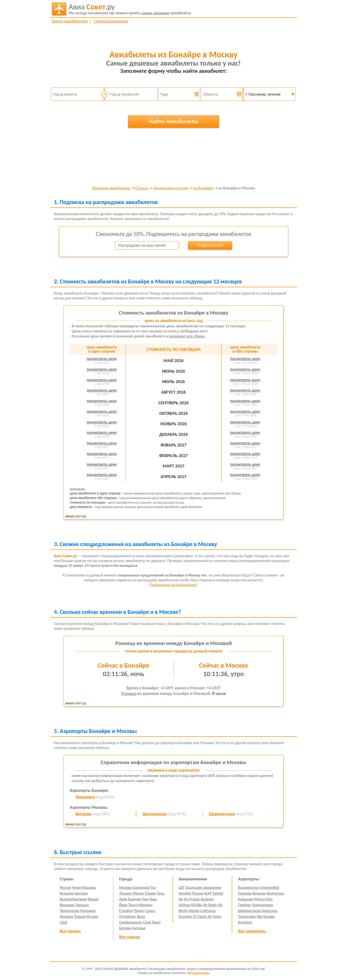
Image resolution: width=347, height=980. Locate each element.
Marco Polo (264, 899)
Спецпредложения (111, 21)
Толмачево (247, 916)
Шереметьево (222, 814)
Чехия (77, 887)
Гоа (153, 887)
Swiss (217, 916)
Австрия (81, 893)
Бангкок (134, 899)
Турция (80, 916)
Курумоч (245, 922)
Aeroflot (185, 893)
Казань (269, 916)
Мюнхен (145, 905)
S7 (195, 916)
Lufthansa (208, 911)
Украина (67, 916)
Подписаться (210, 245)
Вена (141, 916)
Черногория (70, 911)
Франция (67, 905)
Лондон (126, 893)
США (64, 922)
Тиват (156, 922)
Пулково (245, 893)
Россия (65, 887)
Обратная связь (198, 973)
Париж (150, 893)
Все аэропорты (252, 931)
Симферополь (131, 922)
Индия (93, 899)
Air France (192, 899)
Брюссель (270, 911)
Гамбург (245, 905)
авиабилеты (130, 9)
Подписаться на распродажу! (173, 585)
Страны (142, 188)
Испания (67, 893)
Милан (138, 893)
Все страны (70, 931)
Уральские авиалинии (203, 887)
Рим (145, 899)
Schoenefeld (270, 887)
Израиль (89, 887)
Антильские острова (171, 188)
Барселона (141, 887)
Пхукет (139, 911)
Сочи (147, 922)
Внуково (83, 814)
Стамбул (126, 911)
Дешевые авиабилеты (111, 188)
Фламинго (85, 797)
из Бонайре (203, 188)
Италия (92, 916)
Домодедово (154, 814)
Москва (126, 887)
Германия (88, 911)
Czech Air (205, 916)
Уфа (259, 916)
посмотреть (102, 359)
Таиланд (82, 905)
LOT (181, 887)
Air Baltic (210, 905)
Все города (130, 937)
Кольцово (246, 899)
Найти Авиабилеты (173, 121)
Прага (133, 905)
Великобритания (73, 899)
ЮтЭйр (197, 905)
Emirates (185, 916)
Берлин (125, 928)
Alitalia (194, 911)
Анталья (139, 928)
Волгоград (275, 893)
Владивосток (249, 887)
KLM (208, 893)
